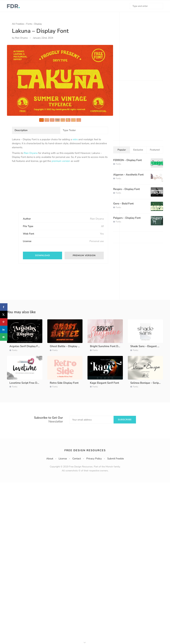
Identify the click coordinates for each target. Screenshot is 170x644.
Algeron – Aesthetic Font (128, 175)
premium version (61, 161)
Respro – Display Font (127, 189)
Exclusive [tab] (138, 150)
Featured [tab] (155, 150)
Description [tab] (21, 130)
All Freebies (18, 24)
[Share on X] (4, 315)
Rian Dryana (31, 153)
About (50, 459)
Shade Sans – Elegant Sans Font (150, 346)
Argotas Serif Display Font (26, 346)
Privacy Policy (94, 459)
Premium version (84, 255)
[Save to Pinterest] (4, 322)
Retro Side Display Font (64, 383)
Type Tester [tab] (69, 130)
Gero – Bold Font (123, 204)
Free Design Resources (85, 450)
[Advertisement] (37, 190)
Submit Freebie (116, 459)
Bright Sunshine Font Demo (107, 346)
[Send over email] (4, 337)
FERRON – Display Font (127, 160)
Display (38, 24)
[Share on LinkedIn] (4, 330)
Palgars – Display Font (127, 218)
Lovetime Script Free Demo (26, 383)
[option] (60, 80)
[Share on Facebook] (4, 307)
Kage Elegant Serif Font (105, 383)
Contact (77, 459)
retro (75, 139)
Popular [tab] (122, 150)
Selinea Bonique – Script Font (148, 383)
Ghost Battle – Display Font (67, 346)
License (63, 459)
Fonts (29, 24)
